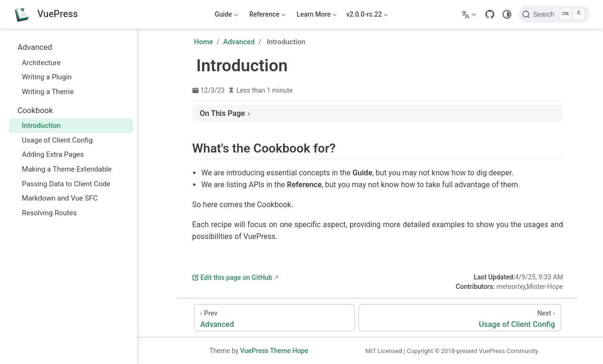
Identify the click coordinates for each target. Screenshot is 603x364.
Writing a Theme (43, 92)
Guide (226, 16)
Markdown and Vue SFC (55, 198)
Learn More (316, 16)
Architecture (37, 63)
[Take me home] (46, 14)
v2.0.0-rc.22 (367, 16)
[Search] (554, 14)
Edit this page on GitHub (232, 278)
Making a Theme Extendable (62, 169)
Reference (267, 16)
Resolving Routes (45, 213)
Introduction (37, 125)
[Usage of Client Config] (460, 318)
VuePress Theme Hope (274, 351)
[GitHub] (490, 14)
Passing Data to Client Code (62, 184)
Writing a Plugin (42, 77)
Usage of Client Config (53, 140)
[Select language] (470, 14)
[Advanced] (274, 318)
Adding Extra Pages (48, 154)
